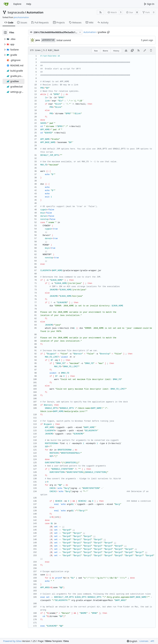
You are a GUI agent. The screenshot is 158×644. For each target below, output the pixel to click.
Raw (96, 51)
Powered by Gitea (12, 641)
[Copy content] (132, 51)
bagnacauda (16, 12)
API (152, 641)
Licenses (144, 641)
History (116, 51)
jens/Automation (21, 17)
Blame (106, 51)
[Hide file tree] (5, 33)
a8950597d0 (48, 40)
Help (29, 4)
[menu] (132, 641)
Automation (35, 12)
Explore (17, 4)
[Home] (6, 4)
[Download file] (126, 51)
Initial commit (64, 40)
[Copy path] (108, 32)
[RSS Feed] (100, 12)
